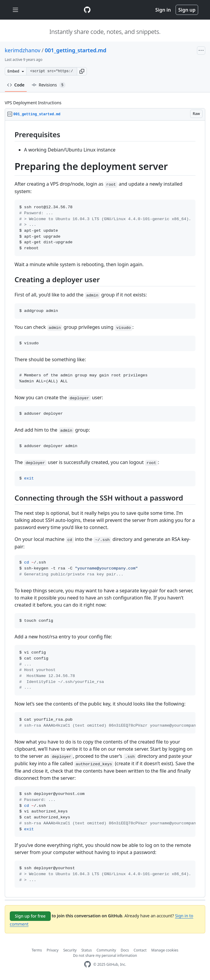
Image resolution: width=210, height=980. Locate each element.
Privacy (52, 950)
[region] (105, 509)
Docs (125, 950)
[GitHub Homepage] (87, 964)
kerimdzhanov (23, 50)
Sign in (163, 10)
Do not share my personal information (105, 955)
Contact (140, 950)
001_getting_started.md (76, 50)
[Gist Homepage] (87, 10)
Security (70, 950)
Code (16, 85)
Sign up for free (30, 916)
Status (86, 950)
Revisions (49, 85)
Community (106, 950)
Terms (37, 950)
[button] (82, 71)
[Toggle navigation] (15, 10)
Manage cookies (165, 950)
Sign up (187, 10)
